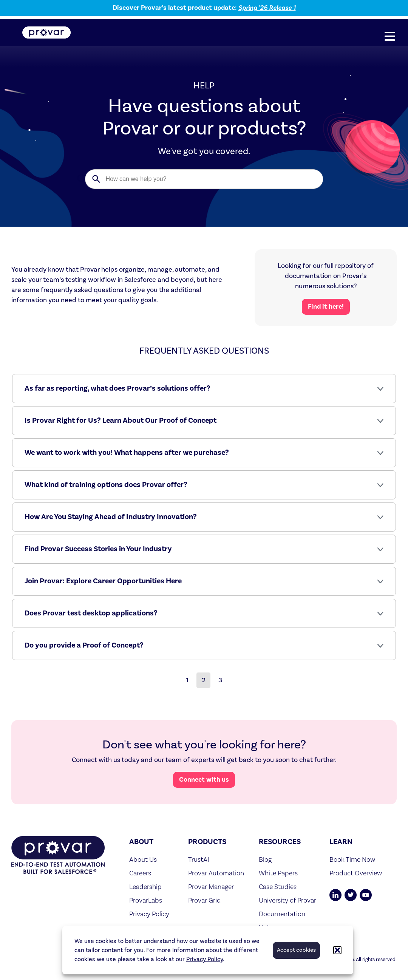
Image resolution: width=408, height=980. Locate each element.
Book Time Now (352, 859)
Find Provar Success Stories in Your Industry (98, 549)
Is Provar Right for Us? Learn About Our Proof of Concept (121, 420)
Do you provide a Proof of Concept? (84, 645)
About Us (143, 859)
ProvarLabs (146, 900)
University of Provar (287, 900)
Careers (140, 873)
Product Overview (356, 873)
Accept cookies (296, 950)
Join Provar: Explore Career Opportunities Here (103, 581)
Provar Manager (211, 886)
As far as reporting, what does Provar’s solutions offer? (117, 388)
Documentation (282, 914)
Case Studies (278, 886)
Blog (265, 859)
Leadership (145, 886)
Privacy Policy (205, 959)
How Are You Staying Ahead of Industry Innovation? (111, 517)
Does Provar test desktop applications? (91, 613)
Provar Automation (216, 873)
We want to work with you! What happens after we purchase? (127, 453)
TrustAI (199, 859)
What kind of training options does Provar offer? (106, 485)
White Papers (278, 873)
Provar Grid (205, 900)
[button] (337, 950)
